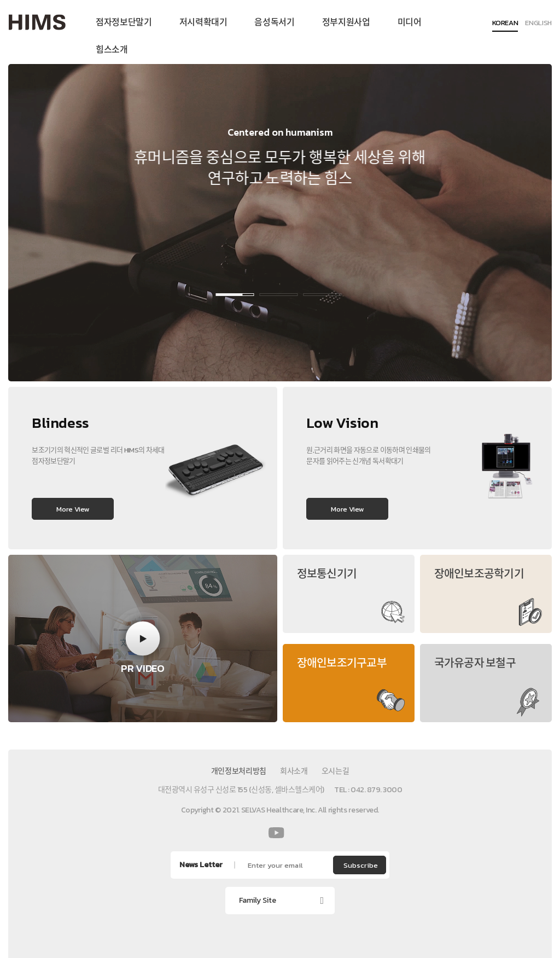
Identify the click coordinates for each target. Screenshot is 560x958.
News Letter (201, 865)
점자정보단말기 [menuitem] (124, 22)
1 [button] (232, 295)
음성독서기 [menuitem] (274, 22)
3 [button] (320, 295)
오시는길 (336, 771)
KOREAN (505, 24)
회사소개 (294, 771)
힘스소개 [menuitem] (112, 49)
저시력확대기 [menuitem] (203, 22)
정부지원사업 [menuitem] (346, 22)
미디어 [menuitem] (410, 22)
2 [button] (276, 295)
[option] (280, 223)
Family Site (258, 900)
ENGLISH (538, 24)
